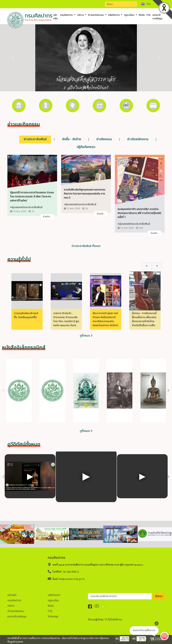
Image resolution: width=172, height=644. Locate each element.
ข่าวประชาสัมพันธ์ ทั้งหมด (86, 246)
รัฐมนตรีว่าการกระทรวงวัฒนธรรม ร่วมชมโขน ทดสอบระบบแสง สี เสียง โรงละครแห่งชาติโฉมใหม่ (32, 197)
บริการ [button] (81, 15)
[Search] (121, 4)
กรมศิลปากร (14, 600)
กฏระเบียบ (53, 600)
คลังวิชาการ (54, 595)
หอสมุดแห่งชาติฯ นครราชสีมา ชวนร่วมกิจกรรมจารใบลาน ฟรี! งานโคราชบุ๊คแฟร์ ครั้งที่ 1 (139, 213)
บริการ (11, 606)
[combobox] (151, 4)
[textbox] (151, 4)
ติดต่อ (142, 15)
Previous (141, 266)
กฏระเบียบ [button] (130, 15)
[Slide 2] (88, 87)
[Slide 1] (84, 87)
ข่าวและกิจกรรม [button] (96, 15)
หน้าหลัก (56, 17)
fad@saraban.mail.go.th (72, 579)
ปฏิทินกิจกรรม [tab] (86, 147)
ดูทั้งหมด (86, 336)
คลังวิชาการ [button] (114, 15)
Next (150, 266)
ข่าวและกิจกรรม (16, 611)
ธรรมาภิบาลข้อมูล (17, 616)
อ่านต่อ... (47, 217)
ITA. (149, 15)
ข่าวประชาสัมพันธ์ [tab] (35, 139)
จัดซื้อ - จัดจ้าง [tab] (72, 139)
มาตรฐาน (83, 638)
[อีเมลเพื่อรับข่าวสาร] (120, 596)
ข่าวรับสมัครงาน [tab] (138, 139)
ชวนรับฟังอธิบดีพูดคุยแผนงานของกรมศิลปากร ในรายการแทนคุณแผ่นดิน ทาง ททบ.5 (85, 194)
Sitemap (53, 616)
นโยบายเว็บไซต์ (69, 638)
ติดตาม (159, 596)
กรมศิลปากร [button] (67, 15)
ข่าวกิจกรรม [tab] (104, 139)
